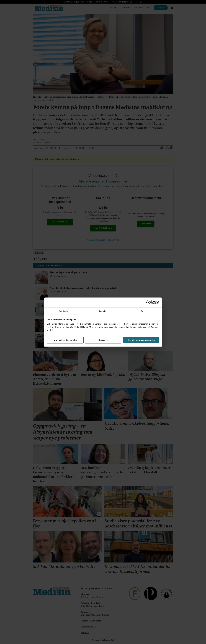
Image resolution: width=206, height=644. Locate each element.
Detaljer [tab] (103, 311)
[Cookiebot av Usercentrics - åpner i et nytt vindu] (148, 302)
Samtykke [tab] (64, 311)
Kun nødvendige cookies (65, 340)
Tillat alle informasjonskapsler (141, 340)
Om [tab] (142, 311)
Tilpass (103, 340)
